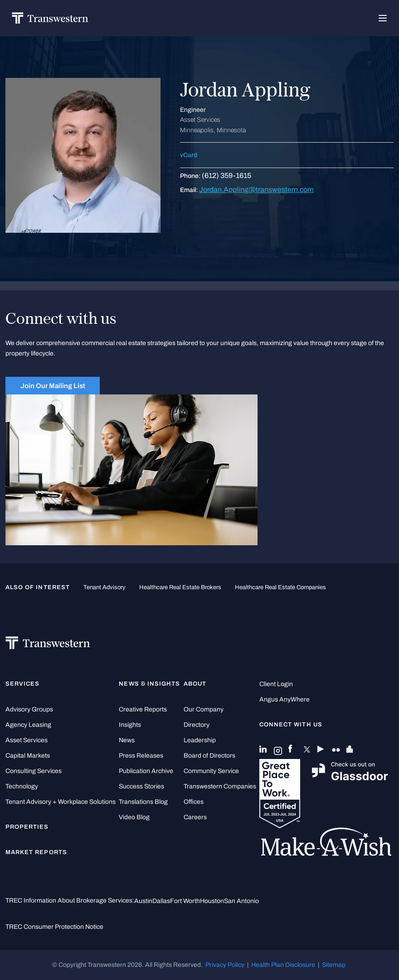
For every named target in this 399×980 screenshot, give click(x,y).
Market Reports (36, 852)
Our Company (204, 709)
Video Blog (134, 817)
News (127, 740)
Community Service (211, 771)
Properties (27, 827)
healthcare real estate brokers (180, 587)
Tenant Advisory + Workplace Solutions (61, 802)
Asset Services (27, 740)
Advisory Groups (29, 709)
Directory (197, 725)
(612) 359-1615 (226, 175)
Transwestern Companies (220, 786)
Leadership (200, 740)
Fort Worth (185, 901)
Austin (143, 901)
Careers (195, 817)
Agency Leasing (28, 725)
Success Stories (141, 786)
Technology (22, 786)
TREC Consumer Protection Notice (54, 927)
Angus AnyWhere (285, 699)
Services (22, 684)
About (195, 684)
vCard (189, 155)
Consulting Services (34, 771)
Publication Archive (146, 771)
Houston (212, 901)
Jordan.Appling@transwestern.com (256, 190)
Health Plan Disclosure (283, 965)
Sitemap (334, 965)
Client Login (276, 684)
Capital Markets (28, 756)
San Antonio (241, 901)
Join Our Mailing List (53, 386)
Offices (194, 802)
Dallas (161, 901)
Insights (130, 725)
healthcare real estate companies (280, 587)
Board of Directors (209, 756)
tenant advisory (105, 587)
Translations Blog (143, 802)
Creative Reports (143, 709)
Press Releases (141, 756)
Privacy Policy (225, 965)
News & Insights (149, 684)
